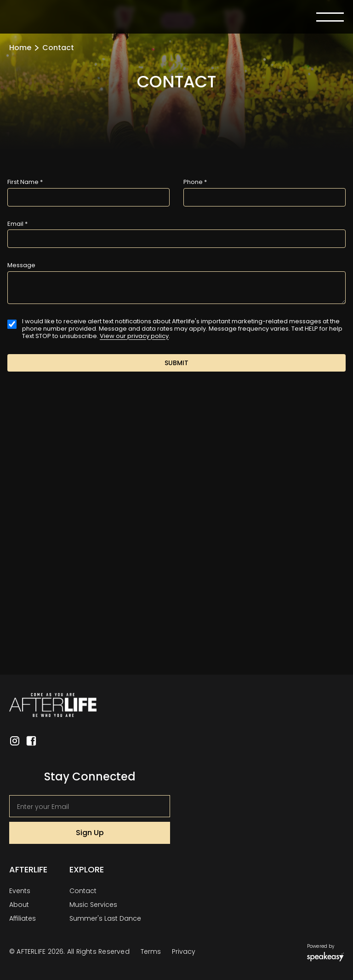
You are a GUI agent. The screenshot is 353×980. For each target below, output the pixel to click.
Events (20, 891)
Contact (83, 891)
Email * (17, 224)
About (19, 905)
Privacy (184, 951)
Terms (151, 951)
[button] (330, 17)
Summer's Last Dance (105, 918)
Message (21, 265)
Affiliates (23, 918)
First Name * (25, 182)
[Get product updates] (90, 806)
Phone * (195, 182)
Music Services (93, 905)
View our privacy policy (134, 336)
